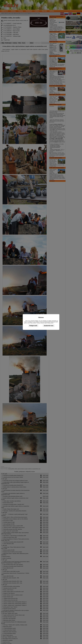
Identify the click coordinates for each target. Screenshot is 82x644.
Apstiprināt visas (49, 326)
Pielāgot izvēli (33, 326)
